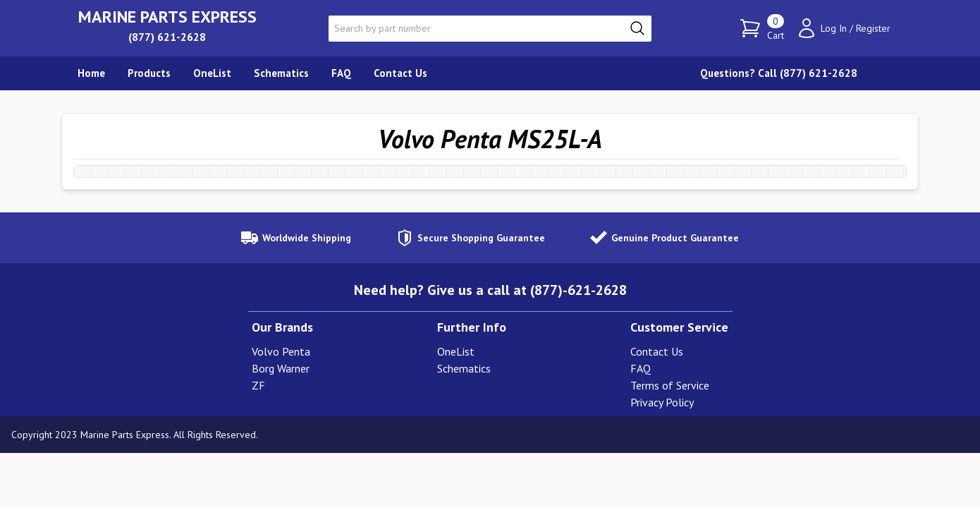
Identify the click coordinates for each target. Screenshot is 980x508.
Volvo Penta (281, 351)
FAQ (641, 368)
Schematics (464, 368)
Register (873, 28)
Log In (834, 28)
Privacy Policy (662, 402)
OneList (456, 351)
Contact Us (657, 351)
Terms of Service (670, 385)
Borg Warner (281, 368)
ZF (258, 385)
